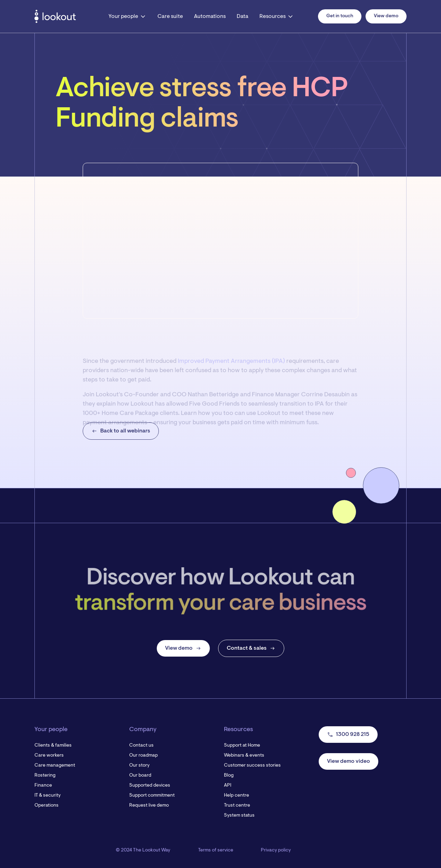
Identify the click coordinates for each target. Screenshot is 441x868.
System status (239, 816)
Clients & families (53, 746)
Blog (229, 776)
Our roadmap (143, 756)
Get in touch (340, 16)
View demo (386, 16)
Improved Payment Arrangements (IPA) (231, 369)
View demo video (348, 761)
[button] (127, 17)
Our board (140, 776)
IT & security (48, 796)
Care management (55, 766)
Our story (139, 766)
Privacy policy (276, 850)
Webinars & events (244, 756)
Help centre (237, 796)
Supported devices (150, 786)
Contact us (141, 746)
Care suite (170, 17)
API (228, 786)
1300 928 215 (348, 735)
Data (243, 17)
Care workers (49, 756)
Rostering (45, 776)
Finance (43, 786)
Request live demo (149, 806)
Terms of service (216, 850)
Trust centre (237, 806)
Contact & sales (251, 648)
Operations (47, 806)
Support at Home (242, 746)
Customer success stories (252, 766)
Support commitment (152, 796)
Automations (210, 17)
